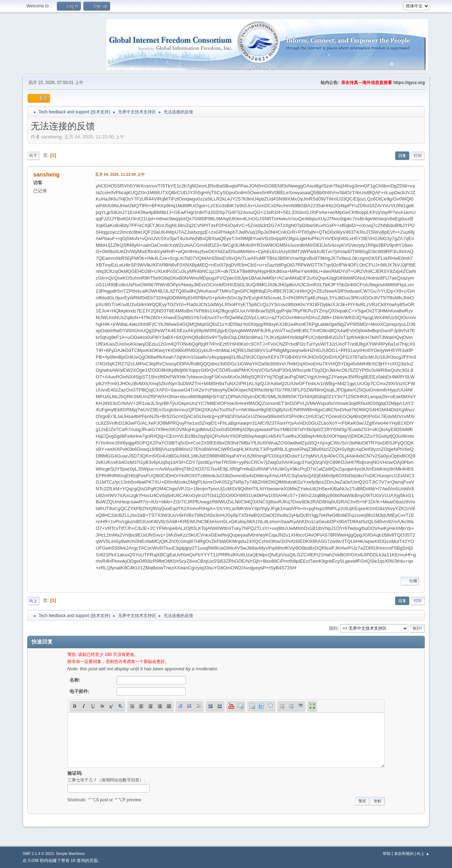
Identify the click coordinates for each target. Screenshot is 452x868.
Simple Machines (70, 854)
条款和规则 (404, 854)
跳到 (333, 628)
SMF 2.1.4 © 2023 (38, 854)
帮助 (387, 854)
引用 (410, 581)
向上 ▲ (423, 854)
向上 (33, 601)
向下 (33, 156)
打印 (418, 156)
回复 (402, 156)
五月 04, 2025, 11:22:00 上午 (120, 174)
